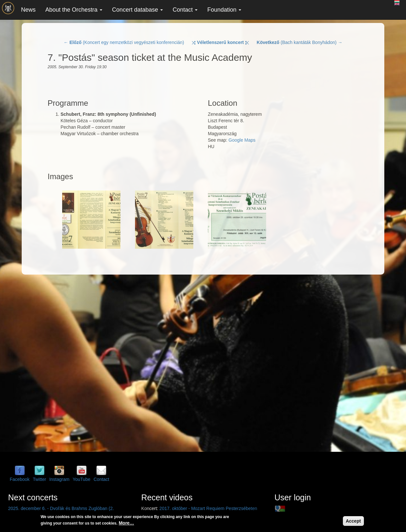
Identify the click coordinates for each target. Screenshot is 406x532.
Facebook (20, 479)
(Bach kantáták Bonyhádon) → (300, 42)
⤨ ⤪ (220, 42)
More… (126, 523)
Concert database (137, 10)
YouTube (81, 479)
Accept (353, 521)
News (28, 10)
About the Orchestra (74, 10)
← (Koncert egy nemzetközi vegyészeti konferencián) (124, 42)
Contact (185, 10)
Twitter (39, 479)
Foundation (224, 10)
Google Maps (242, 140)
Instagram (59, 479)
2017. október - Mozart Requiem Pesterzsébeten (208, 508)
